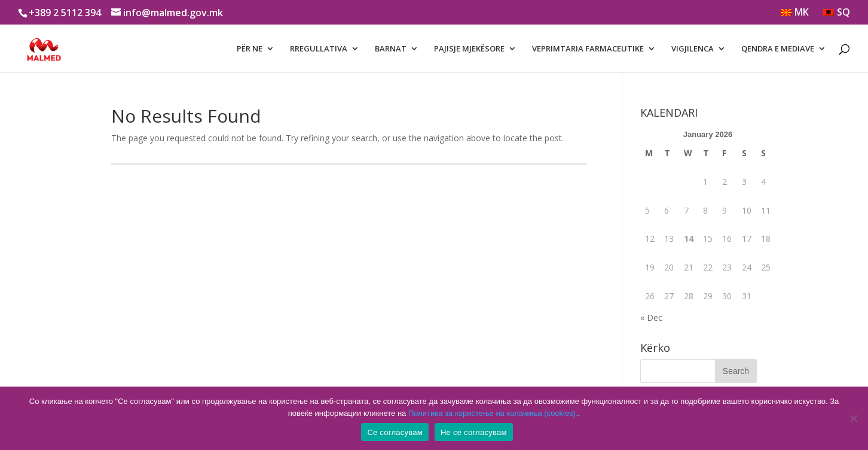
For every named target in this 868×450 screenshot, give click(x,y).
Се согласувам (395, 432)
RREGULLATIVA (319, 49)
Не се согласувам (474, 432)
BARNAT (391, 49)
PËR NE (250, 49)
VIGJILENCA (693, 49)
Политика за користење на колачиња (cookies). (493, 413)
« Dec (651, 317)
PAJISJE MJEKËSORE (469, 49)
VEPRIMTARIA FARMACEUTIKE (588, 49)
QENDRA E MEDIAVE (778, 49)
